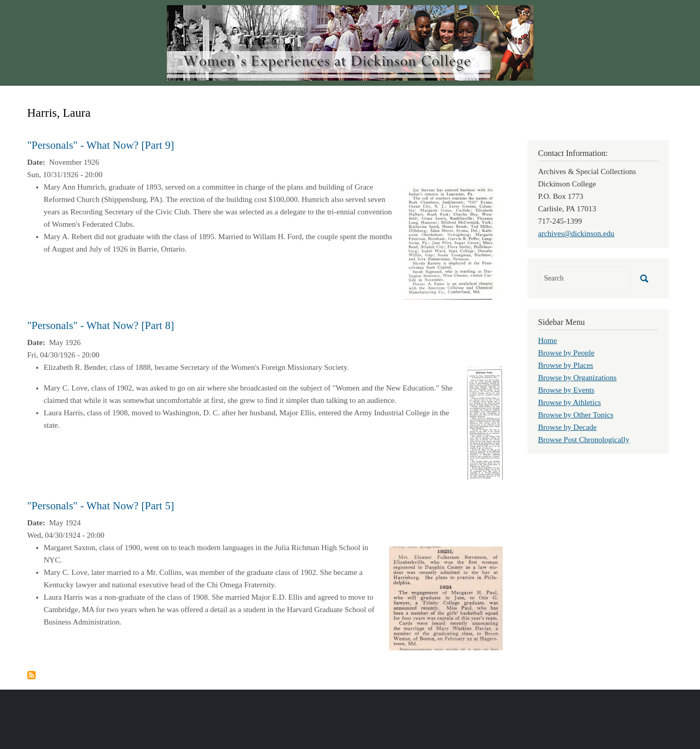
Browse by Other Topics (576, 415)
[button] (453, 242)
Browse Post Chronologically (584, 440)
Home (548, 340)
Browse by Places (566, 365)
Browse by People (566, 353)
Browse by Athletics (570, 402)
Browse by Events (566, 390)
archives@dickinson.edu (577, 233)
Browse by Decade (567, 427)
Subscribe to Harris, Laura (32, 675)
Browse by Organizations (578, 378)
